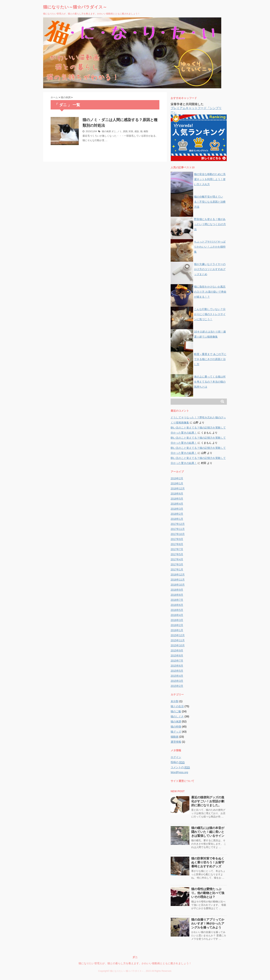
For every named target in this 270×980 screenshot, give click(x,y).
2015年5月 (177, 671)
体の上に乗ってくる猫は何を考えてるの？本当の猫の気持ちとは (210, 382)
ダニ (114, 131)
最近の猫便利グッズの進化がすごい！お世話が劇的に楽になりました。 (208, 801)
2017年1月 (177, 569)
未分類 (175, 701)
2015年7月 (177, 661)
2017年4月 (177, 559)
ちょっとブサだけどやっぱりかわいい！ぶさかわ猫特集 (210, 247)
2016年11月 (178, 580)
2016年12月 (178, 575)
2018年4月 (177, 504)
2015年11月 (178, 640)
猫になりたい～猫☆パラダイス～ (75, 7)
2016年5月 (177, 610)
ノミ (119, 131)
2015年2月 (177, 686)
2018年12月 (178, 489)
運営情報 (176, 742)
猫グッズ (176, 732)
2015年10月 (178, 645)
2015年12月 (178, 635)
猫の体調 (106, 131)
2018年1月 (177, 519)
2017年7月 (177, 549)
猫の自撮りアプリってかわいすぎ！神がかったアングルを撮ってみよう (208, 923)
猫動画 (175, 737)
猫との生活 (177, 706)
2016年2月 (177, 625)
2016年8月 (177, 595)
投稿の (178, 762)
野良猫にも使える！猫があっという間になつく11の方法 (210, 224)
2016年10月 (178, 585)
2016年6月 (177, 605)
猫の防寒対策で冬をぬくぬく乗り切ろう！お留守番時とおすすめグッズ (208, 862)
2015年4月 (177, 676)
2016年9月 (177, 590)
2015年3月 (177, 681)
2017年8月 (177, 544)
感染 (137, 131)
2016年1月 (177, 630)
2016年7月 (177, 600)
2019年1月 (177, 483)
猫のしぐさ (177, 716)
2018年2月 (177, 514)
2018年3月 (177, 509)
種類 (146, 131)
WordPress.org (179, 772)
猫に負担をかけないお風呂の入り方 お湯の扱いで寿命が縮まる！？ (210, 292)
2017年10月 (178, 534)
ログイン (176, 757)
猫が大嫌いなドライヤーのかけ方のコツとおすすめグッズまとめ (210, 269)
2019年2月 (177, 478)
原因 (125, 131)
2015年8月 (177, 656)
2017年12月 (178, 524)
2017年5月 (177, 554)
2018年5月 (177, 499)
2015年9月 (177, 650)
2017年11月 (178, 529)
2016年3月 (177, 620)
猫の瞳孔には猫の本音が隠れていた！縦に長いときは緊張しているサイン (208, 832)
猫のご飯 (176, 711)
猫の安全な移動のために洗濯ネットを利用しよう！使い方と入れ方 (210, 179)
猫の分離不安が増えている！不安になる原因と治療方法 (210, 202)
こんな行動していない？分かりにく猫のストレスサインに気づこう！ (210, 314)
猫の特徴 (176, 727)
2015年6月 (177, 666)
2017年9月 (177, 539)
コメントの (180, 767)
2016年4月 (177, 615)
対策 (131, 131)
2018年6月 (177, 494)
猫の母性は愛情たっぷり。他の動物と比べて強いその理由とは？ (208, 893)
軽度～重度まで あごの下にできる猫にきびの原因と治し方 (210, 359)
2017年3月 (177, 564)
